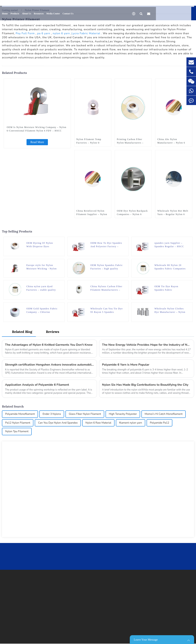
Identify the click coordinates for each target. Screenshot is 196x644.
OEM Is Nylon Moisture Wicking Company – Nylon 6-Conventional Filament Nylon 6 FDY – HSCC (36, 129)
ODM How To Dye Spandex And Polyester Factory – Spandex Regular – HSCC (106, 245)
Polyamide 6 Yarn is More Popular (126, 365)
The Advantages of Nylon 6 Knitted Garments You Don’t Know (49, 345)
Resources (39, 12)
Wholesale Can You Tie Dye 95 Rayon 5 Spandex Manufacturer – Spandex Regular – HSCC (107, 311)
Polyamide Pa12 (161, 423)
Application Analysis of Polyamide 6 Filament (37, 385)
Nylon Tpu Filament (17, 432)
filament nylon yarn (131, 423)
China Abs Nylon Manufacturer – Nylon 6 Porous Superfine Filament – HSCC (173, 141)
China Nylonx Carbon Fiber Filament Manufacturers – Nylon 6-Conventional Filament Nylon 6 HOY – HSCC (106, 288)
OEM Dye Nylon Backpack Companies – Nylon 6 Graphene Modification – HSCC (132, 213)
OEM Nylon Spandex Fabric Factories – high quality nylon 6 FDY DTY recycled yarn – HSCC (107, 267)
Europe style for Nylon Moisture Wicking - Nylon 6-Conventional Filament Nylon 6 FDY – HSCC (42, 267)
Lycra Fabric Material (86, 33)
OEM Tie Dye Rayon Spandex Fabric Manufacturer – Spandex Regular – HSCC (169, 288)
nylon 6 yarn (61, 33)
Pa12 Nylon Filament (18, 423)
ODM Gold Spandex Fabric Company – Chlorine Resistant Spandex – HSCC (42, 311)
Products (15, 12)
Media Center (53, 12)
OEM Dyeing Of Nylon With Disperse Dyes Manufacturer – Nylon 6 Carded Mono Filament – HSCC (41, 245)
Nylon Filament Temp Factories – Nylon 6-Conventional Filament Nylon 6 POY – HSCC (90, 141)
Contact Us (68, 12)
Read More (37, 142)
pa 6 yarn (44, 33)
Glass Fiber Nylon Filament (85, 415)
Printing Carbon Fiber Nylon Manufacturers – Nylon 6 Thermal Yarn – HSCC (131, 141)
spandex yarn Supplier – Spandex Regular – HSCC (169, 245)
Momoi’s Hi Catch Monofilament (165, 415)
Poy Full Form (25, 33)
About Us (27, 12)
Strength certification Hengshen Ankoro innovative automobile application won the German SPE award (49, 365)
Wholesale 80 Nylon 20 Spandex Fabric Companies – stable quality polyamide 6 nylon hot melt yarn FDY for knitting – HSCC (170, 267)
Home (5, 12)
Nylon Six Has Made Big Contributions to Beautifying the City (146, 385)
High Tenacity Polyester (124, 415)
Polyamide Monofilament (20, 415)
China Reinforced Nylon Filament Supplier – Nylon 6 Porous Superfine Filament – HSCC (92, 213)
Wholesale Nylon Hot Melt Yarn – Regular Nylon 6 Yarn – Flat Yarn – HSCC (173, 213)
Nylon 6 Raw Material (99, 423)
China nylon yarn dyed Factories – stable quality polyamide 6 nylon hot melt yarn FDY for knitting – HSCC (42, 288)
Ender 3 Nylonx (52, 415)
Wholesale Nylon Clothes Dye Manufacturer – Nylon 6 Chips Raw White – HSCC (171, 311)
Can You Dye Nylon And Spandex (58, 423)
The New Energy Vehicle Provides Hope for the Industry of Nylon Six (147, 345)
